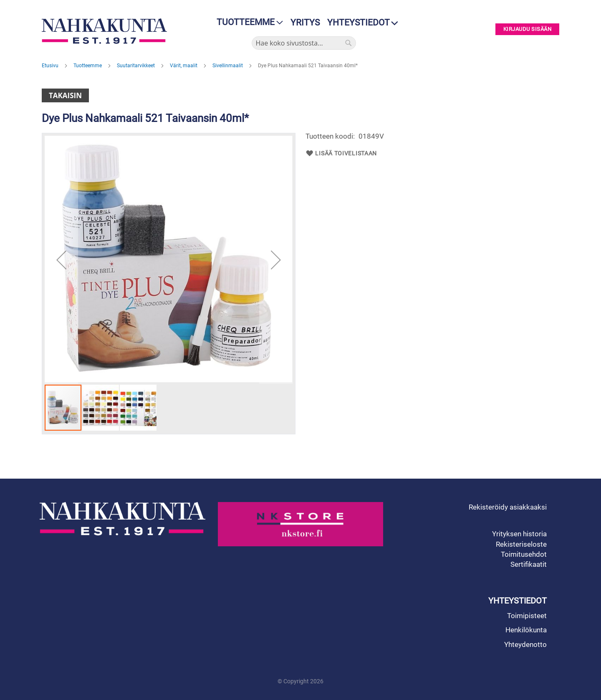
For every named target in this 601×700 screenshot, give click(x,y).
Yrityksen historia (519, 534)
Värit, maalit (184, 66)
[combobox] (304, 43)
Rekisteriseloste (521, 544)
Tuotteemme (88, 66)
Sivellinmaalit (228, 66)
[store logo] (106, 31)
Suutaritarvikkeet (136, 66)
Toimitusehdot (524, 554)
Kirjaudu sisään (528, 29)
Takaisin (65, 95)
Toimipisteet (527, 616)
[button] (61, 260)
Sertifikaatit (529, 564)
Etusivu (51, 66)
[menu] (247, 22)
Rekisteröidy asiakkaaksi (508, 507)
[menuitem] (247, 22)
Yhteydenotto (525, 644)
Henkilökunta (526, 630)
